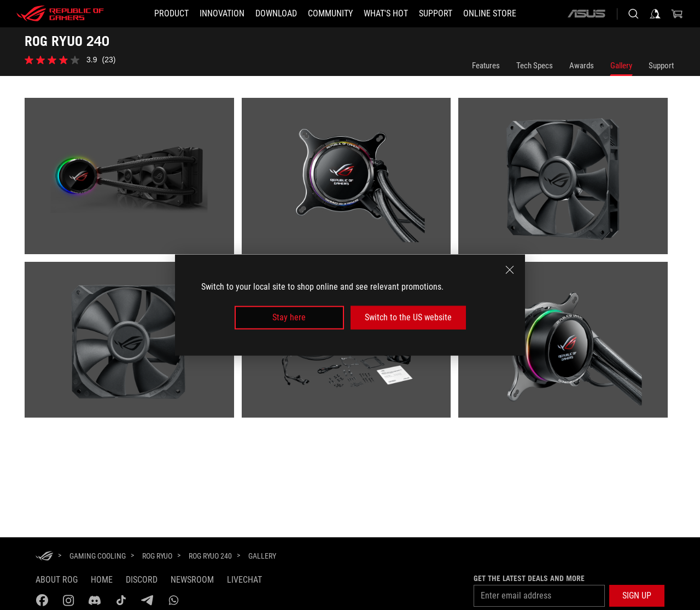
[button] (637, 596)
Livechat (244, 580)
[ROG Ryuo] (157, 556)
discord (142, 580)
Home (102, 580)
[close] (510, 270)
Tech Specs (535, 66)
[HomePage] (44, 557)
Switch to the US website (408, 317)
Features (486, 66)
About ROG (57, 580)
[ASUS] (586, 14)
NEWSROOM (192, 580)
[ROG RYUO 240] (210, 556)
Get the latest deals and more (529, 578)
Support (661, 66)
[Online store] (490, 14)
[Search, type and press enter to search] (633, 14)
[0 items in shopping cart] (677, 14)
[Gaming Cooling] (98, 556)
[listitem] (133, 180)
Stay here (289, 317)
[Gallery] (262, 556)
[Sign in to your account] (655, 14)
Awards (582, 66)
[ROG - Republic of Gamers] (60, 14)
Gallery (621, 66)
